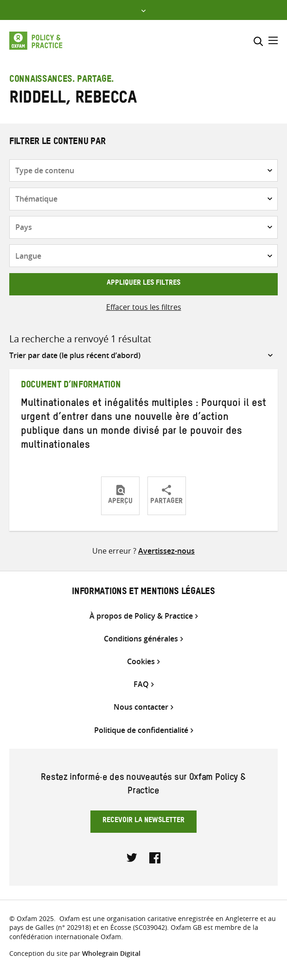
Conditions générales (141, 639)
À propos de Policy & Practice (141, 616)
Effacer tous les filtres (144, 307)
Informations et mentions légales (143, 593)
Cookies (141, 662)
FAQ (141, 684)
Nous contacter (141, 707)
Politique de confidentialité (141, 730)
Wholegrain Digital (111, 953)
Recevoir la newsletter (143, 821)
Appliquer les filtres (143, 284)
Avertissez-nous (166, 551)
